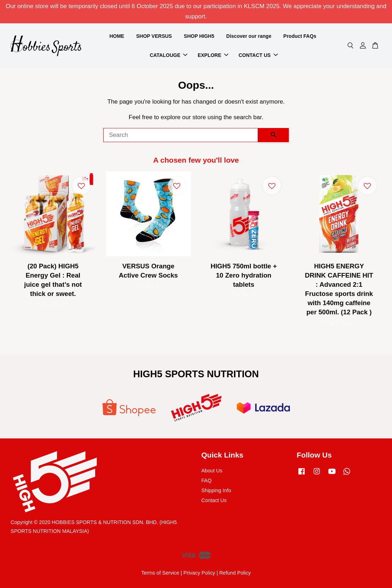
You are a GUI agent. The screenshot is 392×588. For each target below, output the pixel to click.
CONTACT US (258, 55)
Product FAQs (300, 36)
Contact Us (214, 500)
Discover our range (249, 36)
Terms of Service (160, 573)
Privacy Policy (199, 573)
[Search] (181, 135)
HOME (117, 36)
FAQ (207, 481)
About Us (212, 471)
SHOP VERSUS (154, 36)
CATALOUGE (169, 55)
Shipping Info (216, 490)
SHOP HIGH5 (199, 36)
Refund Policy (235, 573)
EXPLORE (213, 55)
